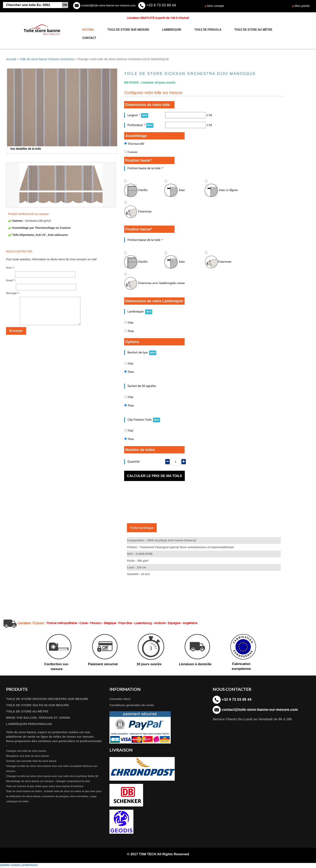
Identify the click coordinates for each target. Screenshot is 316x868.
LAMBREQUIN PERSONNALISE (29, 725)
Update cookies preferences (19, 866)
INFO (145, 116)
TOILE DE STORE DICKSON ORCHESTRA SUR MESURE (47, 700)
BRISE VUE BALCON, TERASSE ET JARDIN (38, 718)
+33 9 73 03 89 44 (161, 5)
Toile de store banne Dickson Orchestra (47, 60)
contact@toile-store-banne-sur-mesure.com (108, 5)
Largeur (138, 116)
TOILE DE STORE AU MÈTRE (250, 30)
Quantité (133, 463)
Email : (11, 281)
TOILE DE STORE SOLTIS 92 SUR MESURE (38, 706)
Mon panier (302, 6)
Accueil (11, 60)
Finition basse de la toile (145, 241)
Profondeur (140, 126)
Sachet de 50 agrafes (142, 387)
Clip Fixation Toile (144, 421)
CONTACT (89, 38)
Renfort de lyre (142, 353)
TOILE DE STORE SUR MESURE (127, 30)
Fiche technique (142, 528)
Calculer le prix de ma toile (155, 477)
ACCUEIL (88, 30)
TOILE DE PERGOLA (205, 30)
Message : (13, 294)
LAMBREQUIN (170, 30)
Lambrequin (140, 313)
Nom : (10, 269)
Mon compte (216, 6)
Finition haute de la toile (145, 169)
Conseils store (120, 700)
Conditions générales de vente (132, 706)
